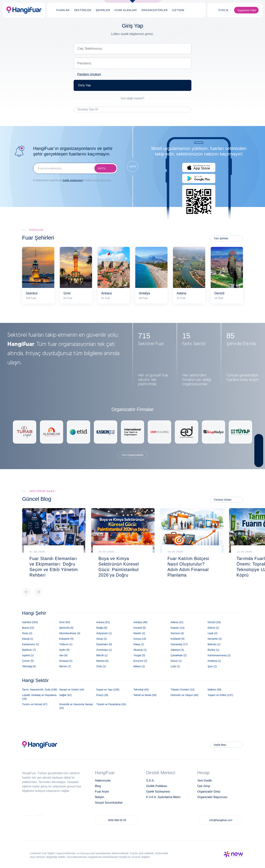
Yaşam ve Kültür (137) (220, 695)
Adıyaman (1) (104, 633)
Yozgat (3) (139, 655)
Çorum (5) (28, 661)
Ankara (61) (103, 622)
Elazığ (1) (28, 639)
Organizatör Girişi (209, 792)
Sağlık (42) (66, 695)
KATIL (102, 168)
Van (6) (63, 655)
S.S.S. (150, 781)
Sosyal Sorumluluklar (109, 803)
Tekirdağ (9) (29, 666)
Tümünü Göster (223, 500)
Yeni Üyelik (205, 781)
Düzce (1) (176, 661)
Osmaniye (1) (104, 650)
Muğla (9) (102, 628)
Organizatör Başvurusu (212, 797)
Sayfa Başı (220, 745)
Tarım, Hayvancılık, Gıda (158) (40, 690)
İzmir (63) (65, 622)
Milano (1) (139, 666)
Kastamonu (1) (31, 644)
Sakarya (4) (177, 650)
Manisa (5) (102, 661)
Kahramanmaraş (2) (219, 655)
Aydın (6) (65, 650)
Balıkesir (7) (29, 650)
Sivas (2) (27, 633)
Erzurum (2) (140, 661)
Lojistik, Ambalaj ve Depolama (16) (39, 697)
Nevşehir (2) (215, 639)
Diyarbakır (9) (104, 644)
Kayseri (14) (177, 628)
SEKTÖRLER (83, 10)
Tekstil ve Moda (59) (145, 695)
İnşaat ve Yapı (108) (108, 690)
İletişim (100, 797)
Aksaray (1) (140, 650)
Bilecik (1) (102, 655)
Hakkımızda (103, 781)
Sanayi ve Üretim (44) (72, 690)
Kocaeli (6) (140, 628)
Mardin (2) (139, 633)
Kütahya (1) (214, 661)
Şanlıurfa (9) (66, 628)
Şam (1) (212, 666)
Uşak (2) (212, 633)
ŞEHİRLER (103, 10)
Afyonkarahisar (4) (70, 633)
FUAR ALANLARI (126, 10)
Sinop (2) (101, 639)
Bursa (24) (28, 628)
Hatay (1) (139, 644)
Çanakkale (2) (179, 655)
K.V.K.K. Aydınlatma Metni (163, 797)
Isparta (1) (28, 655)
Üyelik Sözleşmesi (158, 792)
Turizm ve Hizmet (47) (35, 704)
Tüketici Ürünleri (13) (183, 690)
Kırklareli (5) (177, 639)
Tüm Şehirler (221, 238)
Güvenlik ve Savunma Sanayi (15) (76, 706)
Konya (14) (140, 639)
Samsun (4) (177, 633)
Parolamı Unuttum (89, 74)
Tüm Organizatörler (133, 455)
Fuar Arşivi (102, 792)
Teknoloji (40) (141, 690)
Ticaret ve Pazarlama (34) (111, 704)
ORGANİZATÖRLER (154, 10)
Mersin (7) (65, 666)
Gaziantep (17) (179, 644)
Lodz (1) (175, 666)
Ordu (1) (101, 666)
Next (38, 592)
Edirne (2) (213, 628)
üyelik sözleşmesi (73, 180)
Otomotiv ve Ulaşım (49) (184, 695)
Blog (98, 786)
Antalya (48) (140, 622)
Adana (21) (177, 622)
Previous (26, 592)
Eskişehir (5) (66, 639)
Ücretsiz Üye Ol (88, 109)
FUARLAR (63, 10)
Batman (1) (214, 644)
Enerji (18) (102, 695)
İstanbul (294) (30, 622)
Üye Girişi (204, 786)
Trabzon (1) (66, 644)
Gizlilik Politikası (157, 786)
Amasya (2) (66, 661)
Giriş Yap (84, 85)
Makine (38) (214, 690)
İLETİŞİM (178, 10)
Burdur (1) (213, 650)
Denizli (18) (214, 622)
